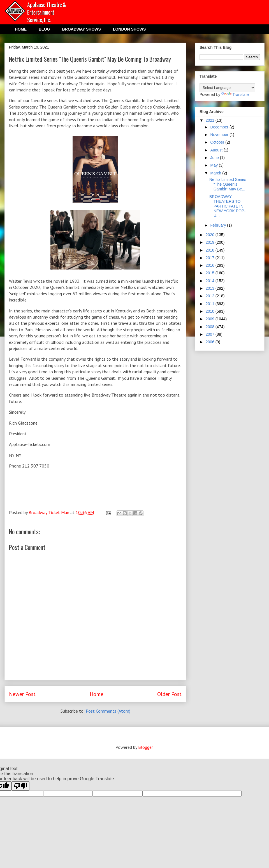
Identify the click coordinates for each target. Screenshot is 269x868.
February (219, 225)
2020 (211, 235)
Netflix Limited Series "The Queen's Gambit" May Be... (228, 184)
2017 (211, 258)
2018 (211, 250)
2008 (211, 327)
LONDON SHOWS (129, 29)
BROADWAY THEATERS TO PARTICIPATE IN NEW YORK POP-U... (227, 206)
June (215, 158)
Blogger (145, 747)
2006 (211, 342)
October (218, 142)
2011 (211, 304)
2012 (211, 296)
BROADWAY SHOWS (81, 29)
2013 (211, 288)
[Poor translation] (20, 786)
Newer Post (22, 694)
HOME (21, 29)
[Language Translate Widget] (227, 88)
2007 (211, 334)
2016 (211, 265)
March (216, 173)
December (220, 127)
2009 (211, 319)
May (214, 165)
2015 (211, 273)
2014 (211, 281)
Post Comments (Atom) (108, 711)
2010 (211, 311)
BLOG (44, 29)
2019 (211, 242)
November (220, 135)
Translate (235, 95)
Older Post (169, 694)
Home (97, 694)
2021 (211, 120)
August (217, 150)
